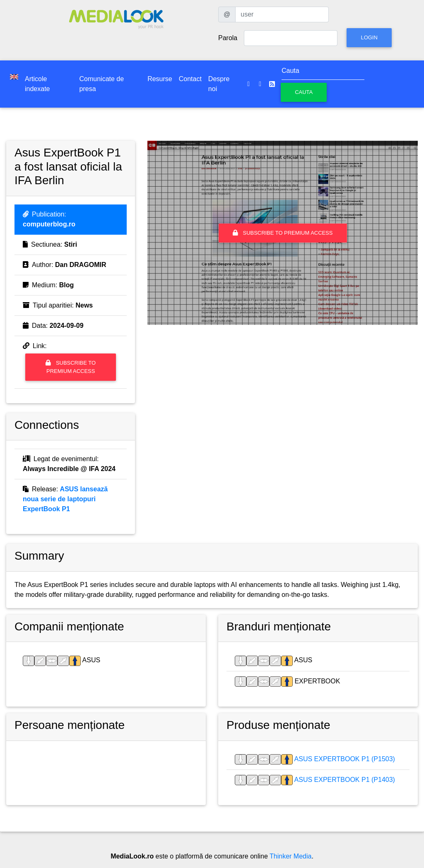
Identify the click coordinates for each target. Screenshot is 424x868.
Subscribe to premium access (71, 367)
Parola (228, 38)
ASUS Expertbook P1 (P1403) (344, 780)
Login (369, 37)
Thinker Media (290, 856)
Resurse (160, 79)
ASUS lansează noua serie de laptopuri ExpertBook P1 (65, 499)
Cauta (304, 92)
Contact (190, 79)
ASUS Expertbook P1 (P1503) (344, 759)
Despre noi (219, 84)
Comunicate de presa (102, 84)
